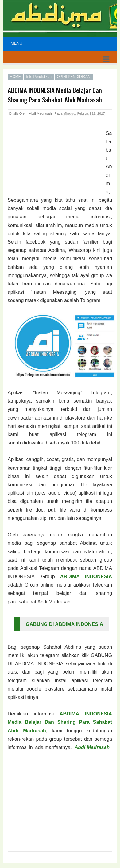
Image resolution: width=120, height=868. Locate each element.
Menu (17, 43)
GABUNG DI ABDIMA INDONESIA (64, 624)
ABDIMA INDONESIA (86, 577)
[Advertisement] (57, 161)
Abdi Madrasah (92, 747)
